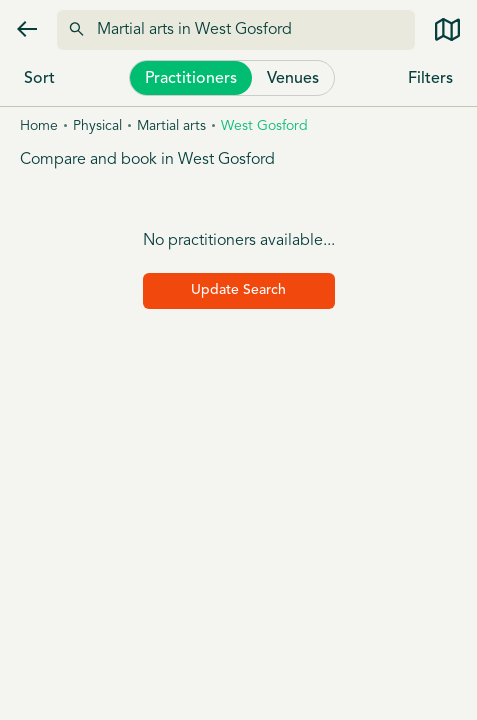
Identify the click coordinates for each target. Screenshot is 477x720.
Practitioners (191, 79)
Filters (430, 79)
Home (39, 126)
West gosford (264, 126)
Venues (293, 79)
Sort (39, 79)
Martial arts (171, 126)
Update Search (238, 290)
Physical (97, 126)
